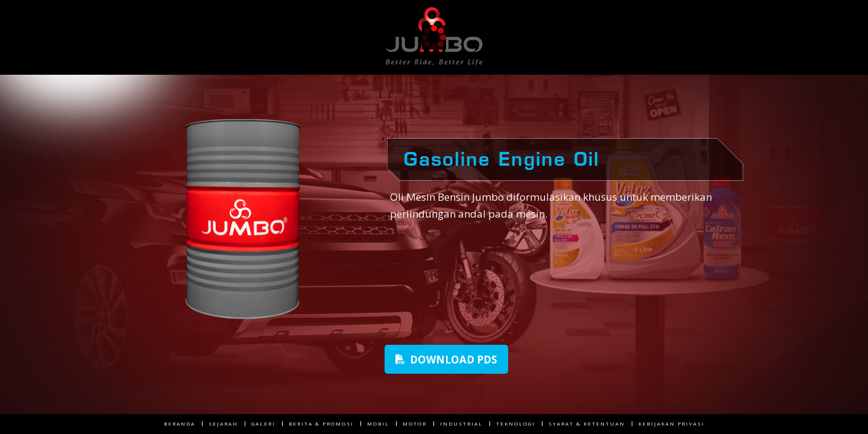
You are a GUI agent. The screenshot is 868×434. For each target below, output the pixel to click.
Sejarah (223, 423)
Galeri (263, 423)
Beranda (180, 423)
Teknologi (516, 423)
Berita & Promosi (321, 423)
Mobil (378, 423)
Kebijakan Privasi (671, 423)
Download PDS (446, 360)
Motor (415, 423)
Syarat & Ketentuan (587, 423)
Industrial (461, 423)
